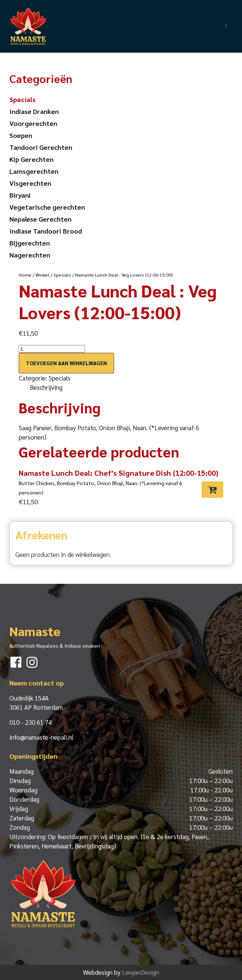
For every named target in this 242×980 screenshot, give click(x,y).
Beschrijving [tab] (46, 387)
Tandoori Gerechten (41, 147)
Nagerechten (30, 255)
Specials (62, 275)
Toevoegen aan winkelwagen (66, 363)
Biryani (20, 195)
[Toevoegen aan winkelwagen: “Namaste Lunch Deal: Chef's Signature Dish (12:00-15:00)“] (212, 490)
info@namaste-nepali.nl (41, 737)
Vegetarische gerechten (47, 207)
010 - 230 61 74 (30, 722)
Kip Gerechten (31, 159)
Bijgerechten (30, 243)
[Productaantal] (52, 349)
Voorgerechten (33, 123)
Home (25, 275)
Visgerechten (30, 183)
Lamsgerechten (34, 171)
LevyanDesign (140, 972)
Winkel (42, 275)
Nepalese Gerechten (40, 219)
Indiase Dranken (34, 111)
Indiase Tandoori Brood (46, 231)
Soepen (21, 135)
